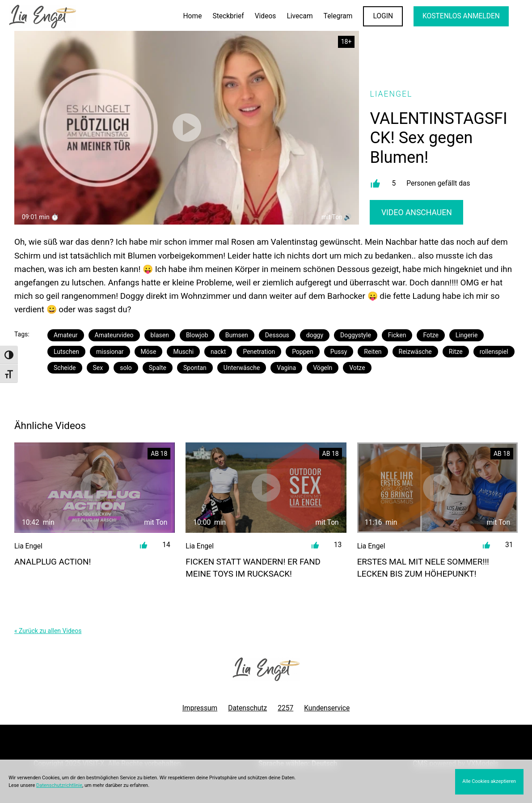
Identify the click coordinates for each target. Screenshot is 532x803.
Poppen (303, 352)
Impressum (200, 708)
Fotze (431, 335)
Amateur (66, 335)
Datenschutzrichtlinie (59, 785)
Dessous (277, 335)
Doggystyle (356, 335)
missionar (110, 352)
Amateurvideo (114, 335)
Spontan (195, 368)
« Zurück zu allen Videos (48, 631)
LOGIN (383, 16)
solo (126, 368)
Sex (98, 368)
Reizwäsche (415, 352)
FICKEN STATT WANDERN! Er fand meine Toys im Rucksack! (253, 568)
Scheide (65, 368)
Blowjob (197, 335)
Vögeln (323, 368)
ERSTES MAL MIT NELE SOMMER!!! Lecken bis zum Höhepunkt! (423, 568)
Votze (357, 368)
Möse (149, 352)
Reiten (373, 352)
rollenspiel (494, 352)
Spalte (158, 368)
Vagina (286, 368)
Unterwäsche (242, 368)
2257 (285, 708)
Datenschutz (247, 708)
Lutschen (66, 352)
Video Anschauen (417, 212)
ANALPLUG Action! (53, 562)
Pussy (339, 352)
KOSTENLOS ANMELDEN (461, 16)
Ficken (397, 335)
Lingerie (467, 335)
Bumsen (237, 335)
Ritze (456, 352)
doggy (315, 335)
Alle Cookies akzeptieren (489, 781)
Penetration (259, 352)
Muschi (183, 352)
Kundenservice (327, 708)
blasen (160, 335)
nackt (218, 352)
